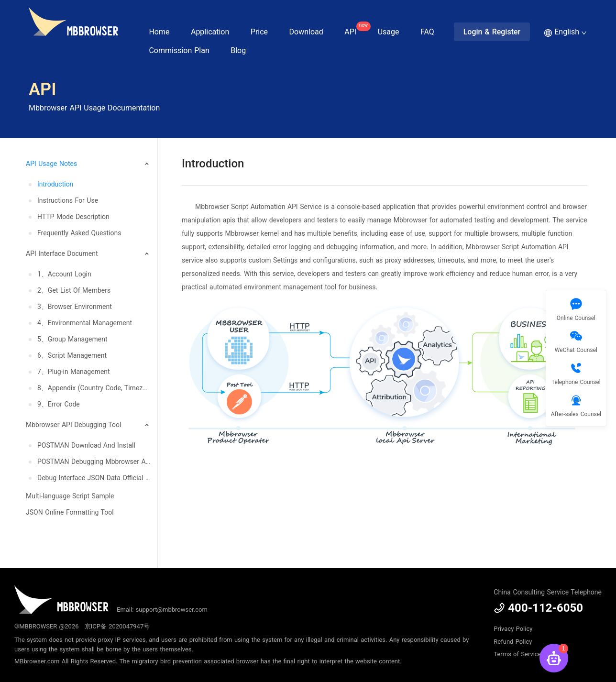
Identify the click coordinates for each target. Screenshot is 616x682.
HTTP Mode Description (73, 217)
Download (306, 32)
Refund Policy (513, 642)
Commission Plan (179, 50)
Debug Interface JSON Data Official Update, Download (94, 478)
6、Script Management (72, 355)
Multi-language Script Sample (70, 496)
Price (259, 32)
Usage (389, 32)
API (355, 29)
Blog (238, 50)
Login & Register (492, 32)
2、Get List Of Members (74, 290)
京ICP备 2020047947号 (117, 626)
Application (210, 32)
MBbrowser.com (37, 661)
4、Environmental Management (85, 323)
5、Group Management (72, 339)
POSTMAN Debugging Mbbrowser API (94, 462)
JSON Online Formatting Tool (70, 512)
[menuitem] (86, 198)
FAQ (427, 32)
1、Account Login (64, 274)
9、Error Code (59, 404)
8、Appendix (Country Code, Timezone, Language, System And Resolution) (94, 388)
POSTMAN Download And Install (86, 445)
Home (159, 32)
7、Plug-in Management (74, 372)
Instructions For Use (68, 200)
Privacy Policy (513, 629)
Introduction (55, 184)
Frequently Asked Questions (79, 233)
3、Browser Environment (75, 307)
